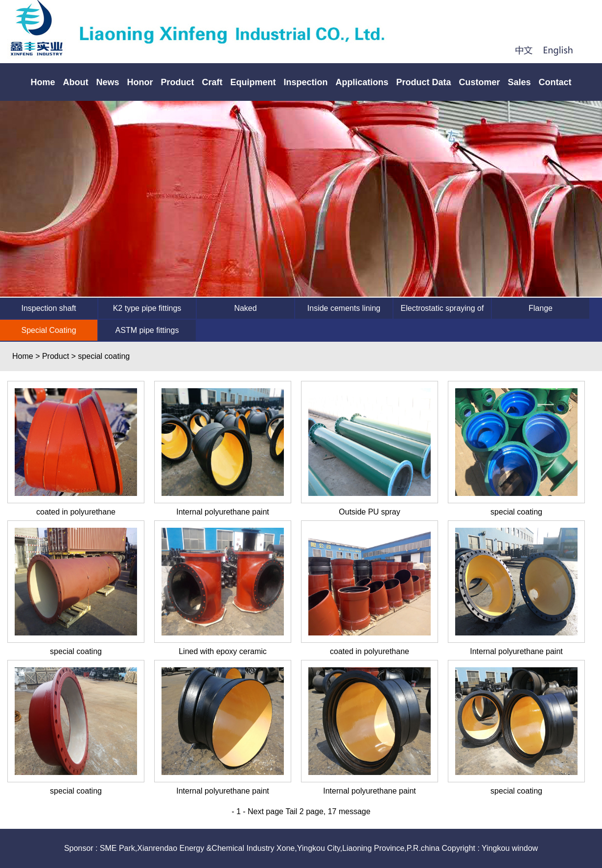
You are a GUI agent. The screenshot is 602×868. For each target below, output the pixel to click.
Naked (245, 308)
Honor (140, 82)
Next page (266, 811)
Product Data (424, 82)
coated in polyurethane (76, 512)
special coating (516, 512)
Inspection (305, 82)
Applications (362, 82)
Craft (212, 82)
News (107, 82)
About (75, 82)
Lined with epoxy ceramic (223, 651)
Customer (480, 82)
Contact (555, 82)
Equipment (253, 82)
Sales (520, 82)
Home (43, 82)
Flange (541, 308)
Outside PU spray (369, 512)
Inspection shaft (48, 308)
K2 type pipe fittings (147, 308)
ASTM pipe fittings (147, 330)
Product (177, 82)
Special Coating (48, 330)
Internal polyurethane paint (222, 512)
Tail (291, 811)
